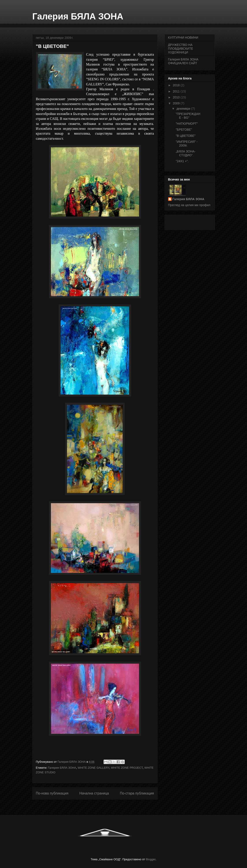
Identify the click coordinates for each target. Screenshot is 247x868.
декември (184, 109)
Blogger (151, 859)
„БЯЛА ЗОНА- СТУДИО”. (186, 153)
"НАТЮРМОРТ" (187, 124)
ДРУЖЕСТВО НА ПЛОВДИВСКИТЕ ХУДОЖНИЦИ (181, 49)
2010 (177, 97)
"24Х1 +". (182, 161)
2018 (177, 85)
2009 (177, 103)
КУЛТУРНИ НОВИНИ (183, 38)
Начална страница (94, 793)
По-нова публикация (52, 793)
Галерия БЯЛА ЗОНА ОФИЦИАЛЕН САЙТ (183, 61)
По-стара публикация (137, 793)
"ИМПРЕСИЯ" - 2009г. (187, 144)
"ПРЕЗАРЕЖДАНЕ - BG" (188, 116)
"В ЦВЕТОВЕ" (186, 136)
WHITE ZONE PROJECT (127, 768)
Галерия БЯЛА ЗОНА (78, 16)
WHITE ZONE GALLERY (94, 768)
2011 (177, 91)
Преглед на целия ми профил (189, 205)
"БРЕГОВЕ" (184, 130)
